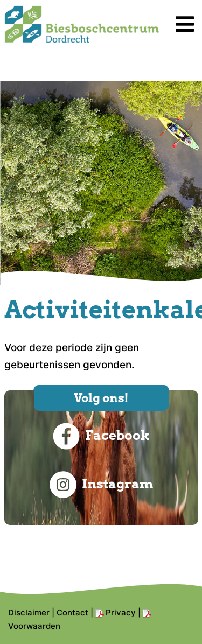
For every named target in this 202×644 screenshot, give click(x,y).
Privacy (121, 612)
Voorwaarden (34, 626)
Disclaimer (29, 612)
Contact (72, 612)
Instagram (101, 485)
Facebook (101, 436)
